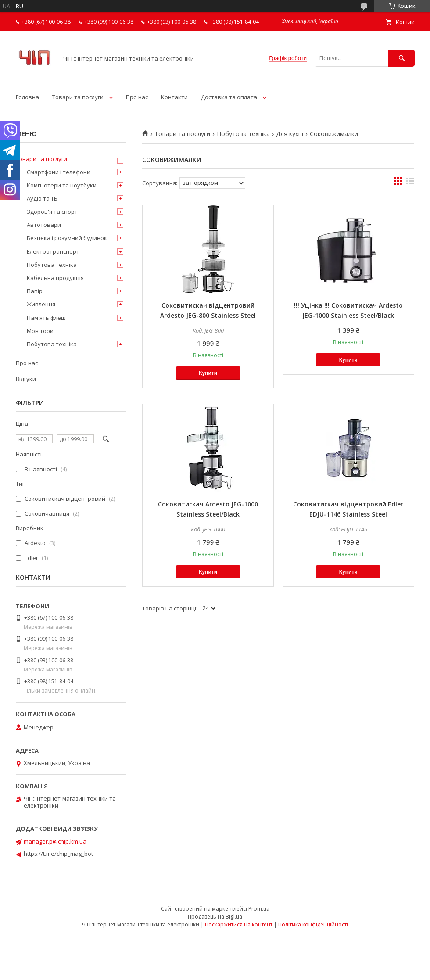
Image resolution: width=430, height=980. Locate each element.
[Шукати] (401, 58)
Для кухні (290, 134)
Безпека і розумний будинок (67, 238)
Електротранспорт (53, 251)
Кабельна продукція (55, 278)
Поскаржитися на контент (239, 924)
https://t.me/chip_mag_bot (58, 854)
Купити (208, 373)
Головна (27, 97)
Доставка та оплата (229, 97)
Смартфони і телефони (59, 172)
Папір (35, 291)
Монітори (40, 331)
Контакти (174, 97)
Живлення (41, 304)
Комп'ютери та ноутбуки (62, 185)
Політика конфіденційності (313, 924)
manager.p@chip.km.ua (55, 841)
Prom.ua (259, 909)
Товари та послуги (78, 97)
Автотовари (44, 225)
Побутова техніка (243, 134)
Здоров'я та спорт (52, 212)
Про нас (137, 97)
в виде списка (410, 183)
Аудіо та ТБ (42, 198)
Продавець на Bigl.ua (215, 917)
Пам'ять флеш (46, 318)
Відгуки (26, 379)
